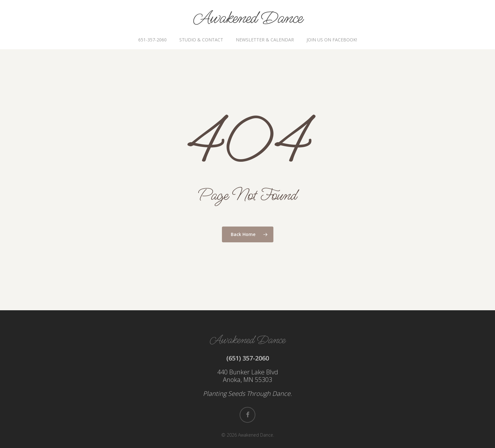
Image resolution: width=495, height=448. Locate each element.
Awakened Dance (248, 18)
